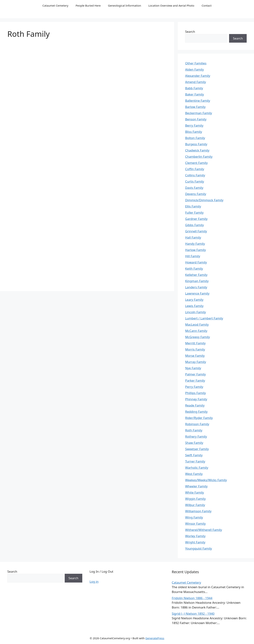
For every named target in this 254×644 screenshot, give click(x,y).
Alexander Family (198, 76)
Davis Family (194, 188)
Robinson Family (197, 424)
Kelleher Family (196, 275)
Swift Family (194, 455)
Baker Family (194, 94)
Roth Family (194, 430)
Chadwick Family (197, 150)
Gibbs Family (194, 225)
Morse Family (195, 356)
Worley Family (195, 536)
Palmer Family (195, 374)
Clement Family (196, 163)
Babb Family (194, 88)
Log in (94, 582)
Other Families (196, 63)
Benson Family (196, 119)
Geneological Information (124, 5)
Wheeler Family (196, 486)
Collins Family (195, 175)
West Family (194, 474)
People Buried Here (88, 5)
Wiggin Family (195, 499)
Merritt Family (195, 343)
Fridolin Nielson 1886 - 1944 (192, 598)
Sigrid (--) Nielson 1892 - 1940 (193, 614)
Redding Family (196, 412)
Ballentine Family (198, 101)
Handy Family (195, 244)
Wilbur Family (195, 505)
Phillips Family (195, 393)
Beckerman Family (199, 113)
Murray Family (196, 362)
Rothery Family (196, 436)
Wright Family (195, 542)
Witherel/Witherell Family (204, 530)
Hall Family (193, 237)
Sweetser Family (197, 449)
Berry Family (194, 125)
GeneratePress (155, 638)
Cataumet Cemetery (55, 5)
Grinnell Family (196, 231)
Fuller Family (194, 213)
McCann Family (196, 331)
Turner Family (195, 461)
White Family (195, 492)
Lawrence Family (197, 293)
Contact (207, 5)
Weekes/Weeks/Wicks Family (206, 480)
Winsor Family (195, 524)
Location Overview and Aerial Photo (171, 5)
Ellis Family (193, 206)
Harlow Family (195, 250)
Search (190, 32)
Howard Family (196, 262)
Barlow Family (195, 107)
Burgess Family (196, 144)
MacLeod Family (197, 324)
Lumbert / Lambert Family (204, 318)
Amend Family (195, 82)
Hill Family (193, 256)
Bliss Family (194, 132)
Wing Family (194, 517)
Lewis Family (194, 306)
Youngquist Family (198, 548)
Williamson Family (198, 511)
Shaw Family (194, 443)
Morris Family (195, 349)
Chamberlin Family (199, 157)
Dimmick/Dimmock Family (204, 200)
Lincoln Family (195, 312)
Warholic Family (197, 468)
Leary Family (194, 300)
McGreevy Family (197, 337)
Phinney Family (196, 399)
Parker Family (195, 380)
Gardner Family (196, 219)
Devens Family (196, 194)
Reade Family (195, 405)
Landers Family (196, 287)
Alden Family (194, 69)
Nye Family (193, 368)
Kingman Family (197, 281)
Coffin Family (195, 169)
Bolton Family (195, 138)
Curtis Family (195, 181)
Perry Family (194, 387)
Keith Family (194, 268)
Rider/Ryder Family (199, 418)
